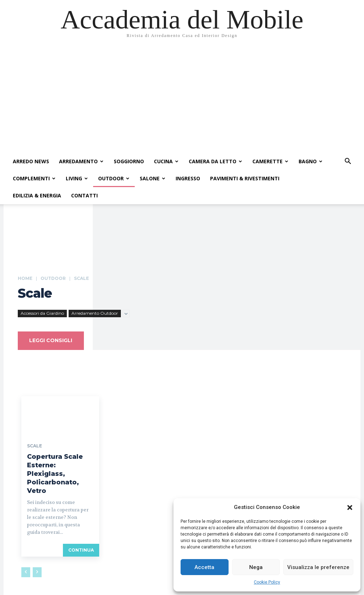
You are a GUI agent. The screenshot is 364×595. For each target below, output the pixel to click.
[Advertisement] (182, 100)
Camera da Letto (215, 161)
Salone (152, 178)
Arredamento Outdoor (95, 314)
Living (77, 178)
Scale (34, 447)
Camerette (270, 161)
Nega (256, 567)
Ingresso (188, 178)
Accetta (204, 567)
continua (81, 539)
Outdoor (114, 178)
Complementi (34, 178)
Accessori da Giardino (42, 314)
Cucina (166, 161)
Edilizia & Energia (37, 195)
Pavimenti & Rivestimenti (245, 178)
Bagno (311, 161)
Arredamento (81, 161)
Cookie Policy (267, 582)
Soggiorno (129, 161)
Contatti (84, 195)
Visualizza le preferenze (318, 567)
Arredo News (31, 161)
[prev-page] (26, 561)
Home (25, 278)
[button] (350, 508)
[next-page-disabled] (37, 561)
